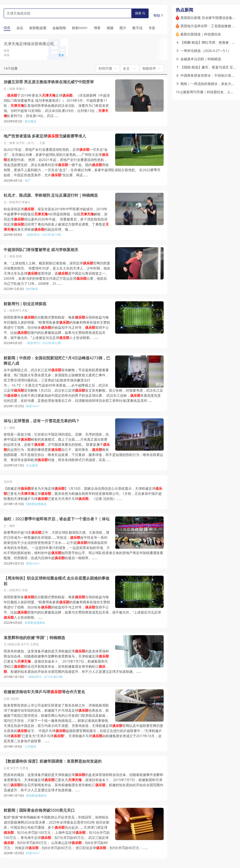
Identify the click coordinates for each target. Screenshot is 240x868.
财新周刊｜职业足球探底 (25, 304)
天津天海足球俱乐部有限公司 (29, 44)
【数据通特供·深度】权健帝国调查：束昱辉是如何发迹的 (53, 761)
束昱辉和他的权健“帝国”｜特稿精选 (34, 638)
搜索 (140, 13)
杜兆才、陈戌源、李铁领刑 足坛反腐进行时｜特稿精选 (51, 195)
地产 (28, 181)
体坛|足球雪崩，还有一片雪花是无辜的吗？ (42, 421)
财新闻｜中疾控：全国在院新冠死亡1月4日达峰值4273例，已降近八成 (57, 361)
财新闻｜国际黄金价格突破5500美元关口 (39, 810)
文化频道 (32, 465)
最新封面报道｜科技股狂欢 (201, 34)
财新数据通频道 (36, 504)
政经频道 (31, 121)
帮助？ (159, 15)
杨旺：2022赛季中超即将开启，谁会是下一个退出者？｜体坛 (57, 519)
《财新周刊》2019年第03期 (44, 677)
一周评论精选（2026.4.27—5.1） (206, 51)
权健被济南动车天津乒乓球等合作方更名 (44, 692)
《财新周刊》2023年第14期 (43, 235)
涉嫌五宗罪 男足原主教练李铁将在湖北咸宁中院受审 (49, 82)
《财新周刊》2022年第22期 (43, 343)
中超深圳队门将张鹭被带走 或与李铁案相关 (41, 250)
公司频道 (31, 746)
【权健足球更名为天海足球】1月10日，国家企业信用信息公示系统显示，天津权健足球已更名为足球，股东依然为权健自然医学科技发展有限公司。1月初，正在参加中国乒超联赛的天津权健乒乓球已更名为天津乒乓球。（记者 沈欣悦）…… (83, 493)
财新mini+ (33, 406)
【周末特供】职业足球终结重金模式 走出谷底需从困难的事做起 (56, 581)
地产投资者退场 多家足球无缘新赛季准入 (45, 136)
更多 (61, 55)
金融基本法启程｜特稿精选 (201, 59)
